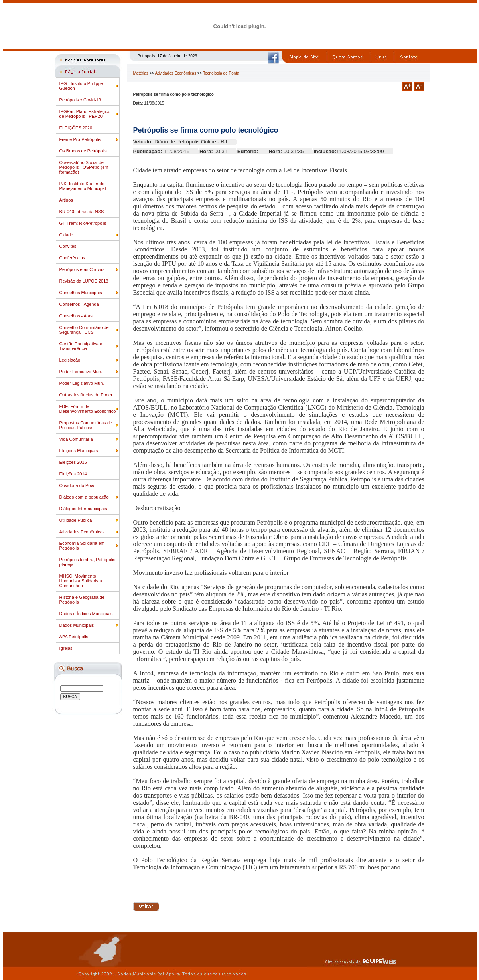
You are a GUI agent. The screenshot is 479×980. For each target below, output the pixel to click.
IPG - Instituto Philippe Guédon (81, 86)
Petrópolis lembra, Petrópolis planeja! (88, 562)
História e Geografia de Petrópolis (82, 600)
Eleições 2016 (73, 462)
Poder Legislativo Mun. (82, 383)
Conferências (72, 258)
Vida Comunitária (76, 439)
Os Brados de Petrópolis (83, 151)
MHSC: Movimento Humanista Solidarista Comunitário (81, 581)
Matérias (141, 73)
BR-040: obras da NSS (82, 212)
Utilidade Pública (76, 520)
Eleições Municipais (79, 451)
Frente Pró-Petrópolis (80, 139)
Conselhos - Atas (76, 316)
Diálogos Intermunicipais (83, 509)
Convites (68, 246)
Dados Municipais (77, 625)
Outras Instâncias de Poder (86, 395)
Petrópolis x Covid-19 (80, 100)
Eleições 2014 (73, 474)
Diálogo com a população (84, 497)
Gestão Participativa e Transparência (81, 346)
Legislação (70, 360)
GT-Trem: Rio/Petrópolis (83, 223)
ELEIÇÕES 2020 (76, 128)
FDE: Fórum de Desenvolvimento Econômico (88, 409)
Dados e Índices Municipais (86, 614)
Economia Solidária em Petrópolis (82, 546)
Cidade (66, 235)
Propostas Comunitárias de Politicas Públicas (86, 425)
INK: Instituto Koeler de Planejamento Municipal (83, 186)
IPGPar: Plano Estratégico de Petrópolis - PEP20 (85, 114)
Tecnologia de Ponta (221, 73)
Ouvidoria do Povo (78, 485)
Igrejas (66, 648)
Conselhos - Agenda (79, 304)
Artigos (66, 200)
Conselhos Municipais (81, 293)
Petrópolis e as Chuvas (82, 269)
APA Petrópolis (74, 637)
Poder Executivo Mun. (81, 372)
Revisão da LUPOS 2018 (84, 281)
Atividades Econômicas (82, 532)
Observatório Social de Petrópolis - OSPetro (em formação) (84, 167)
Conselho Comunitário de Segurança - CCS (84, 330)
